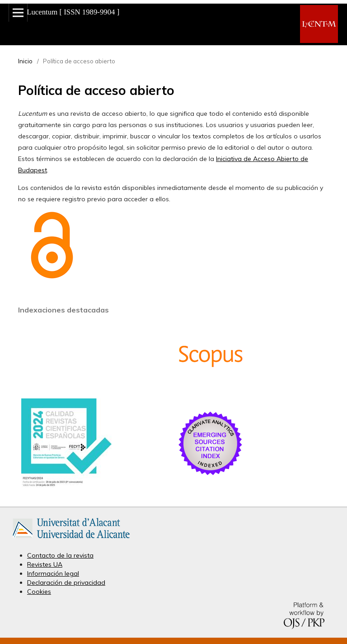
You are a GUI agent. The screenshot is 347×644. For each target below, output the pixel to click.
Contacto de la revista (60, 555)
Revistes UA (45, 564)
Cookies (39, 592)
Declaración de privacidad (66, 582)
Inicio (25, 61)
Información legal (53, 573)
